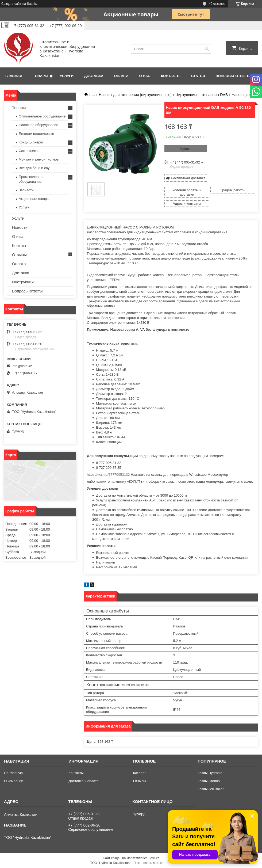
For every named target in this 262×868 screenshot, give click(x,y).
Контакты (171, 76)
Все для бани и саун (35, 168)
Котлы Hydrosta (210, 773)
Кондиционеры (31, 142)
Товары (41, 76)
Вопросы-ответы (233, 76)
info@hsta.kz (22, 366)
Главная (14, 76)
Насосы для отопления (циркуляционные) (135, 95)
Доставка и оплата (83, 781)
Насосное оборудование (38, 125)
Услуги (67, 76)
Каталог (139, 773)
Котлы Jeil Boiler (211, 789)
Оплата (121, 76)
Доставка (94, 76)
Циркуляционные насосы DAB (202, 95)
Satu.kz (154, 858)
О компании (14, 781)
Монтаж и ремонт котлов (39, 159)
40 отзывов (217, 4)
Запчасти (26, 190)
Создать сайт (11, 4)
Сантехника (28, 151)
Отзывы (19, 255)
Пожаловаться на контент (153, 863)
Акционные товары (34, 199)
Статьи (198, 76)
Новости (20, 227)
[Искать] (207, 49)
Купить (186, 149)
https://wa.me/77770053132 (108, 475)
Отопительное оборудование (42, 116)
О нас (145, 76)
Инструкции (23, 282)
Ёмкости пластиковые (36, 134)
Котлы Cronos (209, 781)
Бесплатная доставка (188, 178)
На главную (13, 773)
